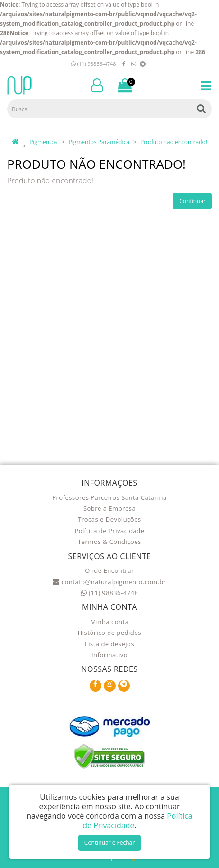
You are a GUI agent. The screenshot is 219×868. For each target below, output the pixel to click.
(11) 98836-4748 (94, 64)
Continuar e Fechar (109, 843)
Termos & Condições (109, 542)
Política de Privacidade (109, 531)
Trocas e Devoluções (109, 519)
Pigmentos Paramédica (99, 142)
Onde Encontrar (109, 570)
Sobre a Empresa (109, 508)
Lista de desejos (109, 644)
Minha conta (110, 622)
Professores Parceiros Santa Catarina (109, 497)
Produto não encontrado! (174, 142)
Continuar (192, 201)
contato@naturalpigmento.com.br (109, 582)
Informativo (109, 655)
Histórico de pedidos (110, 633)
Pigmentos (43, 142)
